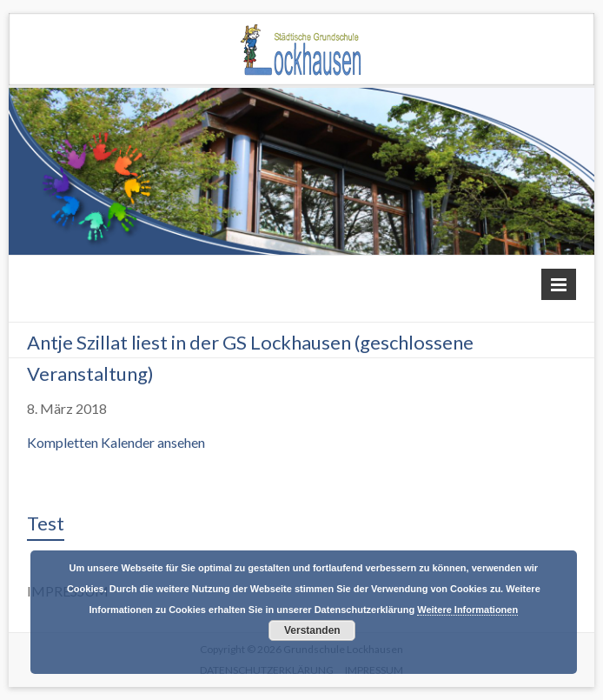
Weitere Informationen (467, 610)
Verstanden (312, 630)
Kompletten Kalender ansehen (116, 442)
